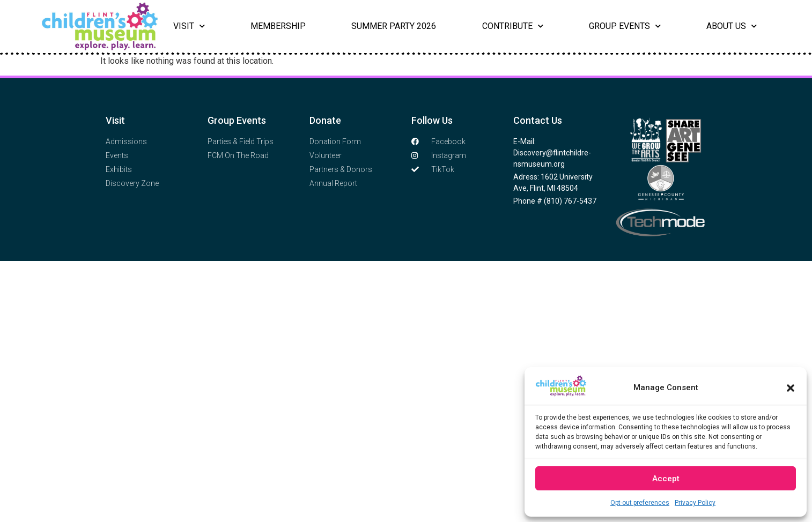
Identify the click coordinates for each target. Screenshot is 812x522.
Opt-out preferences (640, 503)
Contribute (513, 26)
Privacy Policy (695, 503)
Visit (189, 26)
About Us (732, 26)
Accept (666, 479)
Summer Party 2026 (394, 26)
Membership (278, 26)
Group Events (625, 26)
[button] (791, 388)
